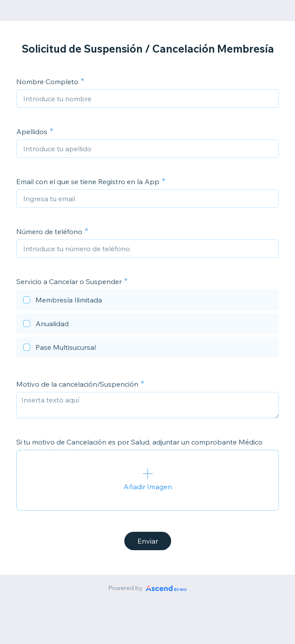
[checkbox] (147, 301)
